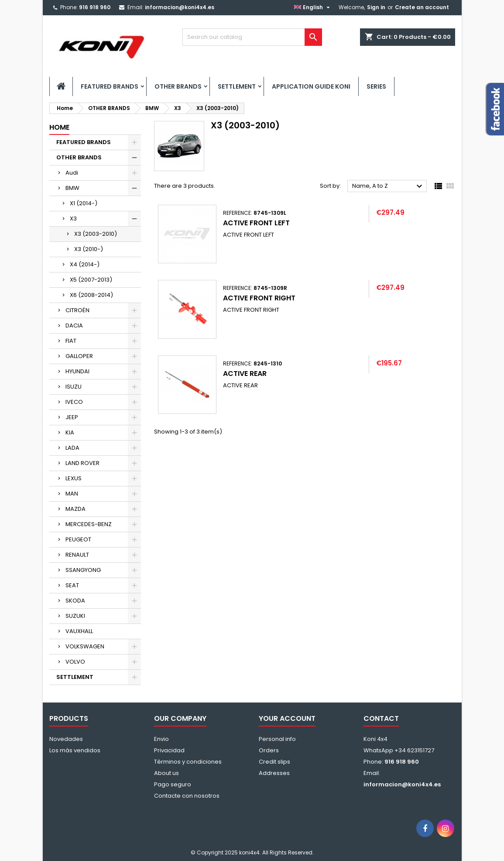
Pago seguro (173, 784)
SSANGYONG (83, 570)
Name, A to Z (389, 186)
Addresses (274, 773)
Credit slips (274, 762)
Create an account (422, 7)
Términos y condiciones (188, 762)
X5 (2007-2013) (91, 280)
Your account (287, 718)
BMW (72, 188)
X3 (73, 219)
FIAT (71, 341)
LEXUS (74, 478)
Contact (381, 718)
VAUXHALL (79, 631)
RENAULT (77, 555)
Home (59, 127)
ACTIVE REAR (245, 374)
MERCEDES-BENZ (89, 524)
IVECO (74, 402)
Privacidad (169, 750)
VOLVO (75, 662)
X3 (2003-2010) (96, 234)
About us (166, 773)
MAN (72, 494)
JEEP (72, 417)
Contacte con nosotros (187, 796)
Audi (72, 173)
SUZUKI (75, 616)
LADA (72, 448)
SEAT (72, 585)
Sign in (376, 7)
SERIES (376, 86)
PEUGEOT (78, 539)
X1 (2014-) (84, 203)
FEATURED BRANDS (110, 86)
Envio (161, 739)
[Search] (252, 37)
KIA (70, 432)
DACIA (74, 325)
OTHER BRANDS (178, 86)
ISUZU (74, 387)
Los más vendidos (75, 750)
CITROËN (77, 310)
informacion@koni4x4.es (180, 7)
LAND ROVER (82, 463)
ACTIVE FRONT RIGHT (259, 298)
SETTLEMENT (237, 86)
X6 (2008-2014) (91, 295)
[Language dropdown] (313, 7)
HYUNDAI (77, 371)
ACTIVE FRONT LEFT (256, 223)
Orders (269, 750)
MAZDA (75, 509)
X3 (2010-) (89, 249)
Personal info (277, 739)
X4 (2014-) (85, 264)
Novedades (66, 739)
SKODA (75, 601)
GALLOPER (79, 356)
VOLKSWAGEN (85, 646)
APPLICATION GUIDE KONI (311, 86)
